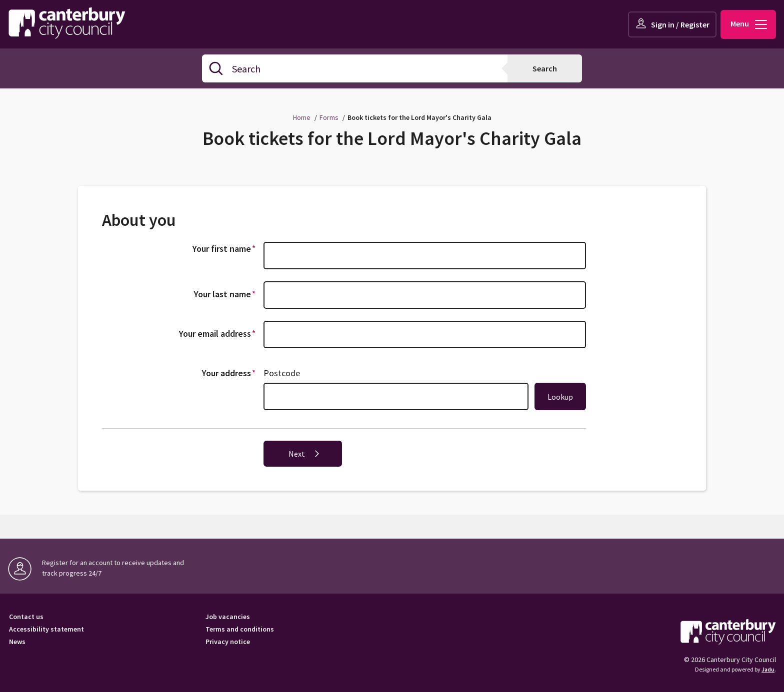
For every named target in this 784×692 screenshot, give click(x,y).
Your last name (226, 294)
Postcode (282, 373)
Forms (329, 117)
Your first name (225, 248)
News (17, 642)
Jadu (768, 669)
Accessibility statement (46, 629)
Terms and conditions (240, 629)
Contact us (26, 617)
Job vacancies (228, 617)
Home (302, 117)
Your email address (219, 333)
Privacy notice (228, 642)
